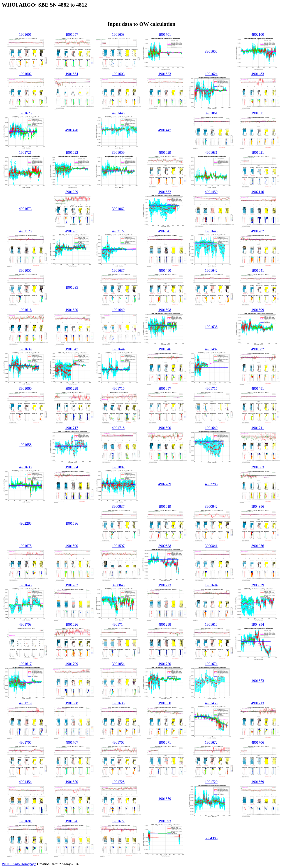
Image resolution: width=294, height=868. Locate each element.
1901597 (118, 546)
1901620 (72, 310)
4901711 (258, 428)
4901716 (118, 388)
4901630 (25, 467)
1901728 (118, 782)
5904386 (258, 506)
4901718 (118, 428)
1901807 (118, 467)
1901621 (258, 113)
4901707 (72, 742)
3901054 (118, 664)
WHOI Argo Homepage (19, 864)
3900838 (165, 546)
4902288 (25, 523)
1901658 (25, 445)
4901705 (25, 742)
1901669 (258, 782)
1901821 (258, 152)
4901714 (118, 624)
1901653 (118, 34)
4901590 (72, 546)
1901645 (25, 585)
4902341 (165, 231)
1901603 (118, 74)
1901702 (72, 585)
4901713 (258, 703)
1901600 (165, 428)
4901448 (118, 113)
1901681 (25, 821)
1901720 (165, 664)
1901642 (211, 270)
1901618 (211, 624)
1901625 (25, 113)
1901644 (118, 349)
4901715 (211, 388)
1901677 (118, 821)
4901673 (25, 209)
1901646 (165, 349)
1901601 (25, 34)
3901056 (258, 546)
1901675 (25, 546)
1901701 (165, 34)
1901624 (211, 74)
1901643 (211, 231)
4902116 (258, 192)
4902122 (118, 231)
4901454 (25, 782)
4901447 (165, 130)
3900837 (118, 506)
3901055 (25, 270)
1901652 (165, 192)
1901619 (165, 506)
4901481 (258, 388)
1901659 (165, 799)
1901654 (72, 74)
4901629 (165, 152)
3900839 (258, 585)
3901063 (258, 467)
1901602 (25, 74)
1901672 (211, 742)
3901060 (25, 388)
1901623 (165, 74)
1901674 (211, 664)
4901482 (211, 349)
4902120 (25, 231)
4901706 (258, 742)
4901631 (211, 152)
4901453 (211, 703)
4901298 (165, 624)
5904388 (211, 838)
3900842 (211, 506)
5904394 (258, 624)
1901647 (72, 349)
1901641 (258, 270)
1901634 (72, 467)
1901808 (72, 703)
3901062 (118, 209)
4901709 (72, 664)
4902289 (165, 484)
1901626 (72, 624)
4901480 (165, 270)
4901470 (72, 130)
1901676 (72, 821)
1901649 (211, 428)
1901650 (165, 703)
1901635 (72, 287)
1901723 (165, 585)
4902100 (258, 34)
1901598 (165, 310)
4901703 (25, 624)
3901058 (211, 51)
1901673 (258, 681)
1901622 (72, 152)
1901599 (258, 310)
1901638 (118, 703)
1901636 (211, 327)
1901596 (72, 523)
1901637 (118, 270)
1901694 (211, 585)
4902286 (211, 484)
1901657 (72, 34)
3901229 (72, 192)
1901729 (211, 782)
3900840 (118, 585)
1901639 (25, 349)
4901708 (118, 742)
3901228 (72, 388)
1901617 (25, 664)
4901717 (72, 428)
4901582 (258, 349)
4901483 (258, 74)
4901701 (72, 231)
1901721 (25, 152)
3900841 (211, 546)
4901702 (258, 231)
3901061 (211, 113)
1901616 (25, 310)
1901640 (118, 310)
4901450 (211, 192)
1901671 (165, 742)
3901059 (118, 152)
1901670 (72, 782)
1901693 (165, 821)
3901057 (165, 388)
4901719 (25, 703)
